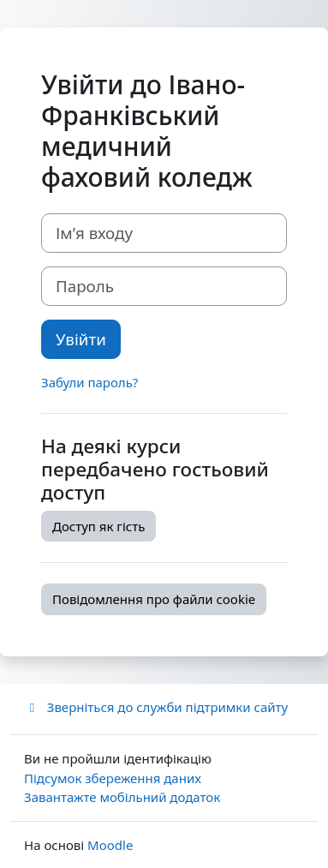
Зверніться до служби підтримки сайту (156, 707)
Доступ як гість (98, 526)
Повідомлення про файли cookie (154, 599)
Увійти (81, 339)
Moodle (110, 845)
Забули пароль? (89, 382)
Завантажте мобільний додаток (122, 797)
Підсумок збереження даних (113, 778)
